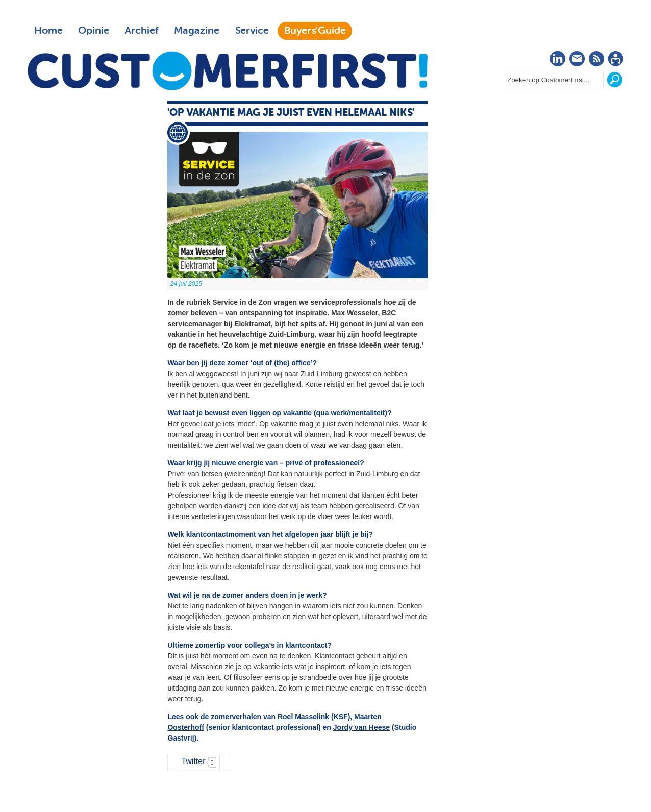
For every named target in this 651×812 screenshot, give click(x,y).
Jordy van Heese (361, 727)
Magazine (197, 31)
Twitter (193, 761)
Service (252, 31)
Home (48, 31)
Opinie (94, 31)
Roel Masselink (303, 717)
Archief (142, 31)
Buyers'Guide (315, 31)
